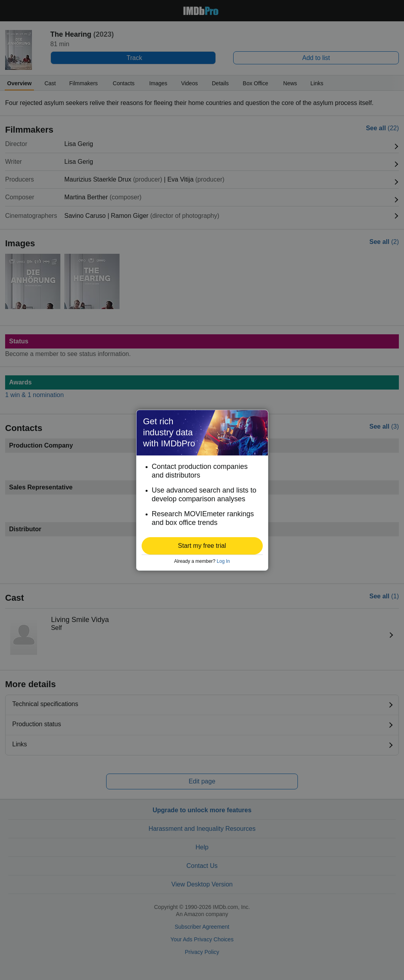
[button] (202, 546)
